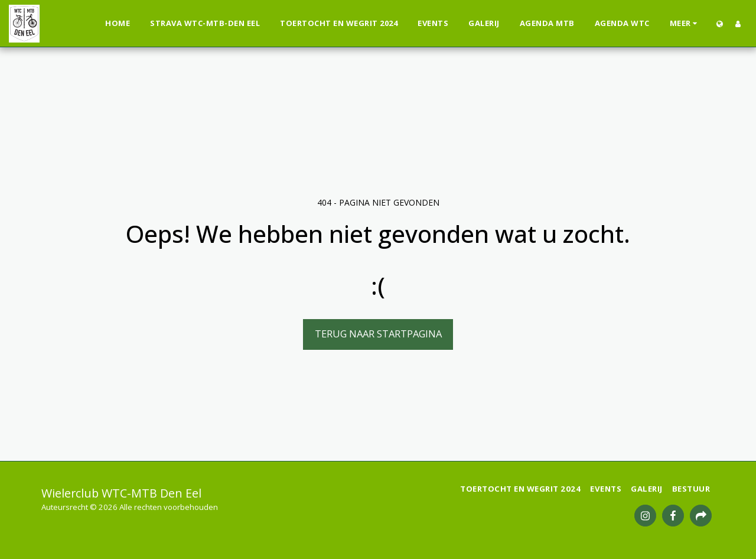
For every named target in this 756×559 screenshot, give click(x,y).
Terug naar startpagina (378, 334)
